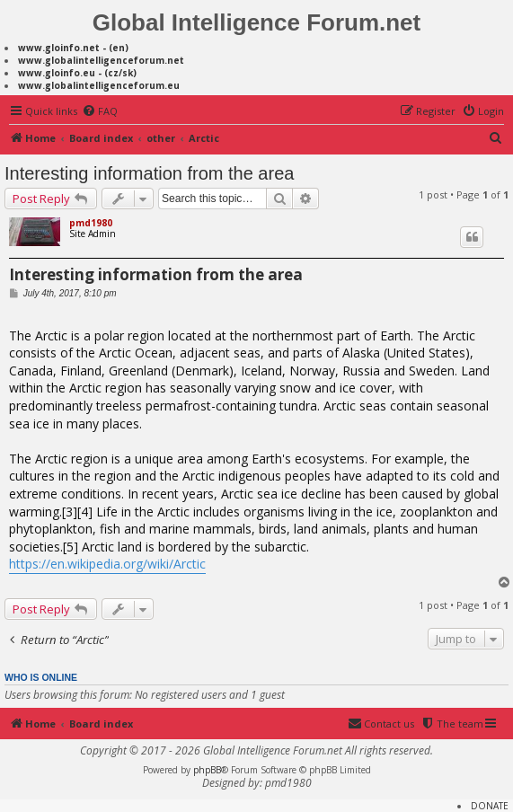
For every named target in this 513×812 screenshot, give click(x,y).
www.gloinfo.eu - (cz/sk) (77, 73)
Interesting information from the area (149, 173)
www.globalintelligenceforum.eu (99, 85)
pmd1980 (91, 223)
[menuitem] (100, 111)
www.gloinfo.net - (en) (73, 48)
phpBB (207, 770)
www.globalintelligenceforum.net (101, 60)
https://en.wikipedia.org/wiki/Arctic (107, 564)
